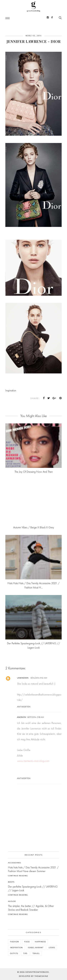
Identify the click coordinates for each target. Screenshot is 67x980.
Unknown (23, 678)
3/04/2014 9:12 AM (39, 678)
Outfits (14, 953)
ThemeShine (41, 976)
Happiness (40, 942)
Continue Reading (18, 876)
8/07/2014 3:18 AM (36, 717)
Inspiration (11, 390)
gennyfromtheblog (37, 972)
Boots (11, 882)
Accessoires (14, 863)
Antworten (24, 707)
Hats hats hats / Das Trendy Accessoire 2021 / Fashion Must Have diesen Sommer (33, 869)
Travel (36, 953)
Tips (25, 953)
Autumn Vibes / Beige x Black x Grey (34, 527)
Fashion (14, 942)
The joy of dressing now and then (34, 472)
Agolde (12, 901)
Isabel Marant (36, 948)
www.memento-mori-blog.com (33, 761)
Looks (52, 948)
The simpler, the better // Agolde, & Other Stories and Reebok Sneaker (31, 908)
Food (27, 942)
